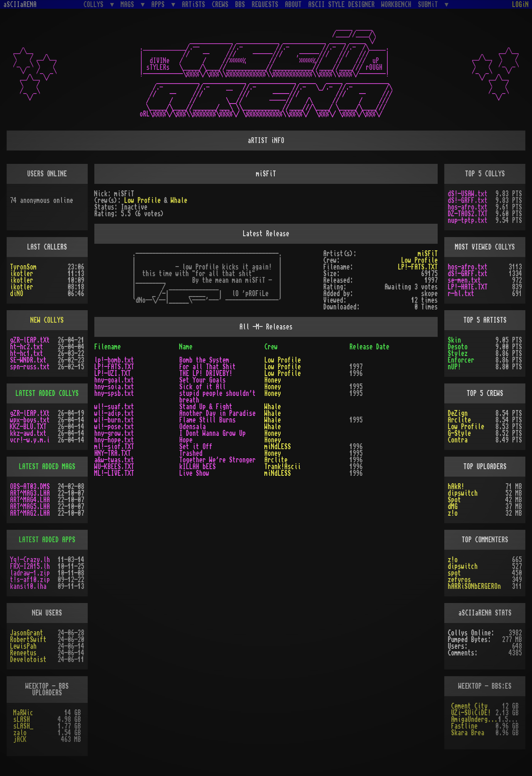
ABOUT (293, 5)
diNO (17, 294)
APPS (160, 4)
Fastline (464, 726)
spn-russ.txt (30, 367)
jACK (20, 739)
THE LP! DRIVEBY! (206, 373)
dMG (453, 507)
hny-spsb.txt (114, 393)
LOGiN (520, 5)
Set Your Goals (202, 380)
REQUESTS (265, 5)
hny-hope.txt (114, 440)
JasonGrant (27, 633)
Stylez (458, 353)
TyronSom (23, 267)
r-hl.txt (461, 294)
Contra (458, 440)
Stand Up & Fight (206, 407)
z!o (453, 513)
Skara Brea (468, 733)
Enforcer (461, 360)
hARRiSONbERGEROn (474, 586)
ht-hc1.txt (27, 353)
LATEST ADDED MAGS (47, 467)
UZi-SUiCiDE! (471, 713)
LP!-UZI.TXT (113, 373)
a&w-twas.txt (114, 460)
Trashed (191, 453)
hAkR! (456, 487)
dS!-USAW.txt (468, 194)
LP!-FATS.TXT (418, 267)
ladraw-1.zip (30, 573)
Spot (454, 500)
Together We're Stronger (217, 460)
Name (186, 347)
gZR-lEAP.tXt (30, 340)
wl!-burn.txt (114, 420)
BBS (240, 5)
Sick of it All (202, 387)
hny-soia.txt (114, 387)
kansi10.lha (28, 586)
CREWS (220, 5)
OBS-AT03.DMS (30, 487)
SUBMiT (430, 4)
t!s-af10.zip (30, 580)
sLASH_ (23, 726)
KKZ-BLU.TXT (28, 427)
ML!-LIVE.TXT (114, 473)
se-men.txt (464, 280)
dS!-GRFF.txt (468, 200)
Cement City (469, 706)
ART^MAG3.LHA (30, 493)
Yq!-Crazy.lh (30, 560)
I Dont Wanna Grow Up (212, 433)
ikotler (22, 274)
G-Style (459, 433)
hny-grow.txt (114, 433)
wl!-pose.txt (114, 427)
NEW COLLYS (47, 320)
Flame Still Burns (207, 420)
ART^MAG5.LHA (30, 507)
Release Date (369, 347)
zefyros (459, 580)
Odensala (192, 427)
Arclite (276, 460)
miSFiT (428, 254)
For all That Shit (207, 367)
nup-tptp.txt (468, 220)
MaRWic (23, 713)
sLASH (22, 719)
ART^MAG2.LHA (30, 513)
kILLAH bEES (197, 467)
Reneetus (23, 653)
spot (454, 573)
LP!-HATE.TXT (468, 287)
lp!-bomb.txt (114, 360)
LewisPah (23, 646)
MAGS (129, 4)
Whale (179, 200)
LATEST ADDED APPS (47, 540)
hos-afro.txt (468, 207)
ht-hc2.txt (27, 347)
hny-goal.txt (114, 380)
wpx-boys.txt (30, 420)
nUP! (454, 367)
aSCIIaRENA (20, 5)
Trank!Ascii (283, 467)
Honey (273, 380)
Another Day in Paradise (217, 413)
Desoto (458, 347)
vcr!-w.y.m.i (30, 440)
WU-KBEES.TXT (114, 467)
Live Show (194, 473)
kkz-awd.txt (28, 433)
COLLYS (95, 4)
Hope (186, 440)
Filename (108, 347)
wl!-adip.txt (114, 413)
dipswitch (463, 493)
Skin (454, 340)
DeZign (458, 413)
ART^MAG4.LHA (30, 500)
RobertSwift (28, 640)
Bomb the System (204, 360)
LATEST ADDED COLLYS (47, 393)
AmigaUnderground (474, 719)
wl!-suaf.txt (114, 407)
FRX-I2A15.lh (30, 566)
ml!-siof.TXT (114, 447)
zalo (20, 733)
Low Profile (143, 200)
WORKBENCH (397, 5)
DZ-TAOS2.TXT (468, 214)
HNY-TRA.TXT (113, 453)
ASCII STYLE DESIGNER (342, 5)
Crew (271, 347)
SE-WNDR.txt (28, 360)
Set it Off (196, 447)
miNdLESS (278, 447)
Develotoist (28, 660)
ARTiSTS (194, 5)
